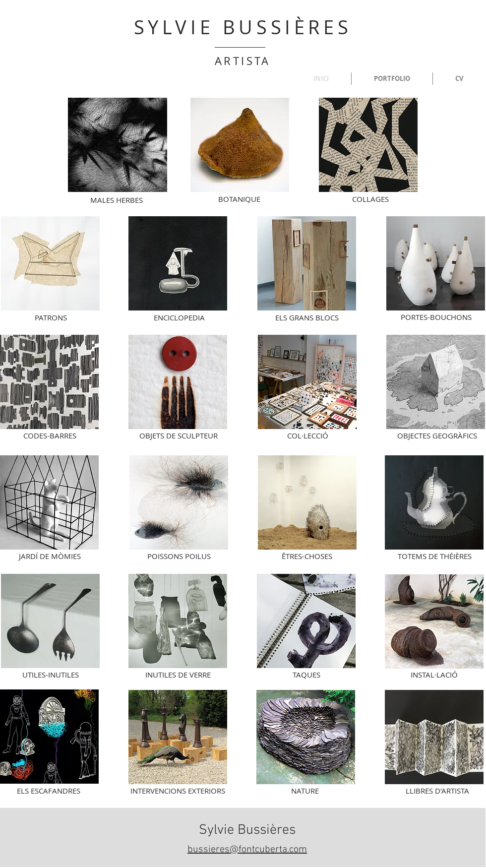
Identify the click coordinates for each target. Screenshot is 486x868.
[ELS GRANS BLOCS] (307, 317)
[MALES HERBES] (117, 200)
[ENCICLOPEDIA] (179, 317)
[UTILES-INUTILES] (51, 675)
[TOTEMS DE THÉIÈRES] (434, 556)
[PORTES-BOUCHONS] (436, 317)
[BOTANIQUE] (239, 199)
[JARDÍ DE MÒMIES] (50, 556)
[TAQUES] (306, 675)
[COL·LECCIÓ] (307, 435)
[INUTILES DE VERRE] (178, 675)
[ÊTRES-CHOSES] (307, 556)
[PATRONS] (51, 317)
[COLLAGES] (370, 199)
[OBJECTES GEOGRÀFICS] (437, 435)
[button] (392, 79)
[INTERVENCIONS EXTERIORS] (178, 791)
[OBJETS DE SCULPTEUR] (179, 435)
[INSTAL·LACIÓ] (434, 675)
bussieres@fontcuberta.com (247, 850)
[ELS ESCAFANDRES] (49, 791)
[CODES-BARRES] (50, 435)
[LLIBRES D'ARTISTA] (437, 791)
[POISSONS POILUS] (179, 556)
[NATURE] (305, 791)
